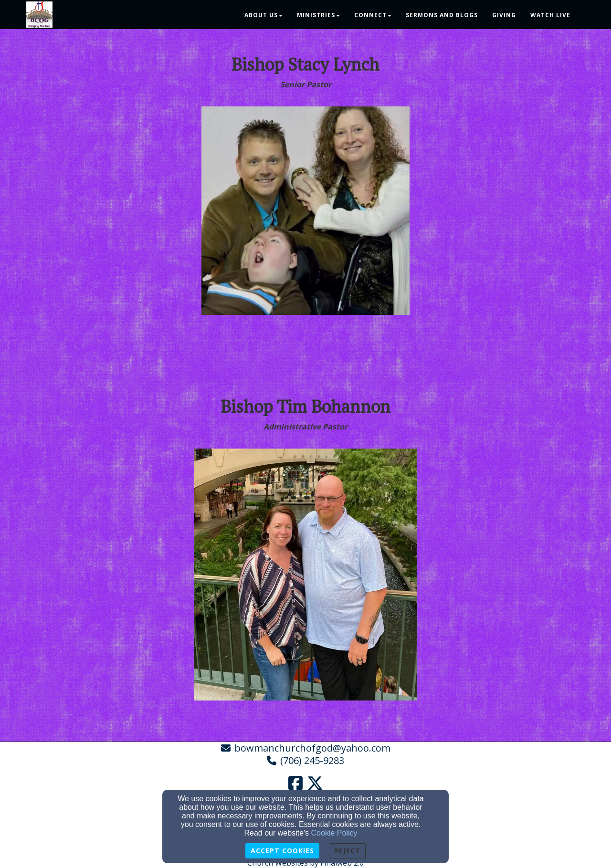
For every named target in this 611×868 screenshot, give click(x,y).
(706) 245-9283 (312, 760)
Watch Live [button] (550, 15)
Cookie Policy (334, 833)
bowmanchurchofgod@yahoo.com (312, 748)
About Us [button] (263, 15)
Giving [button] (504, 15)
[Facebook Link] (295, 783)
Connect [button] (373, 15)
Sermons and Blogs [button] (442, 15)
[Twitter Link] (315, 783)
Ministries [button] (318, 15)
